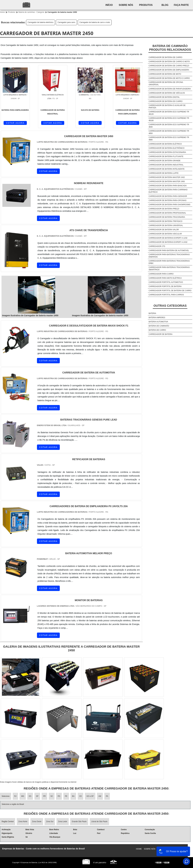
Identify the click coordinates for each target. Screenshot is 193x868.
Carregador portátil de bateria (165, 286)
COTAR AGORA (15, 123)
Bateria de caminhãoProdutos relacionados (170, 48)
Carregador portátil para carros (166, 295)
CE (81, 796)
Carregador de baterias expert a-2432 (168, 242)
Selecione (6, 796)
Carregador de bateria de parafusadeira (170, 89)
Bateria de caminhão (159, 326)
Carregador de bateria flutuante (166, 156)
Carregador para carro (66, 22)
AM (100, 796)
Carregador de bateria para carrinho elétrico (168, 191)
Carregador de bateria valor (164, 230)
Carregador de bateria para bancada (168, 186)
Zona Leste (63, 822)
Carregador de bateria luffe (163, 173)
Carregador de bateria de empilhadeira (169, 70)
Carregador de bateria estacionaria (167, 152)
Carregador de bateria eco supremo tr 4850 (169, 132)
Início (109, 5)
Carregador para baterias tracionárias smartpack (169, 269)
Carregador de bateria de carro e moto (95, 22)
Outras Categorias (170, 306)
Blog (165, 5)
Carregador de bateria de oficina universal (166, 83)
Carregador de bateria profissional (167, 213)
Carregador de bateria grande (165, 161)
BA (73, 796)
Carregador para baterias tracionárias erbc (169, 262)
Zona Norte (23, 822)
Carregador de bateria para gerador (168, 196)
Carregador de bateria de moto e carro (169, 78)
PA (107, 796)
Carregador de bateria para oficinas (168, 200)
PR (44, 796)
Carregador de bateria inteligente (167, 169)
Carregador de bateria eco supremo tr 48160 (169, 119)
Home (139, 849)
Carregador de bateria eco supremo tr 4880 (169, 139)
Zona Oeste (37, 822)
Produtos (146, 5)
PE (66, 796)
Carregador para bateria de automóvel (169, 250)
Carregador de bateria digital (164, 97)
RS (59, 796)
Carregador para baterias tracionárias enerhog (169, 256)
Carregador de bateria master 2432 (167, 177)
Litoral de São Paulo (99, 822)
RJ (15, 796)
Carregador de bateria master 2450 (167, 181)
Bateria (152, 313)
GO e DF (90, 796)
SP (37, 796)
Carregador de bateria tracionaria (167, 217)
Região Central (8, 822)
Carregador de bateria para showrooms (169, 205)
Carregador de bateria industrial (166, 165)
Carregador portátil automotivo (166, 282)
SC (52, 796)
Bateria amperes (157, 318)
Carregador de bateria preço (164, 209)
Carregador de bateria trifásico (165, 221)
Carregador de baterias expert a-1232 (168, 238)
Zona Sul (50, 822)
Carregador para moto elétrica (165, 278)
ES (30, 796)
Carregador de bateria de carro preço (169, 66)
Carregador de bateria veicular (165, 234)
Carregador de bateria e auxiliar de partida (167, 107)
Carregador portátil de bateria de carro (170, 291)
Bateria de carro (157, 330)
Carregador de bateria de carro (165, 57)
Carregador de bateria (161, 334)
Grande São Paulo (79, 822)
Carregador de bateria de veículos (167, 93)
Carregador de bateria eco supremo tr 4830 (169, 126)
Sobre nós (126, 5)
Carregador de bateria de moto (165, 74)
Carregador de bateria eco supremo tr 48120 (169, 113)
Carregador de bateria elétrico (165, 144)
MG (23, 796)
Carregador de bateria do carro (166, 101)
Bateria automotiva (158, 322)
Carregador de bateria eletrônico (41, 22)
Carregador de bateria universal (166, 225)
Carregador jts (157, 246)
